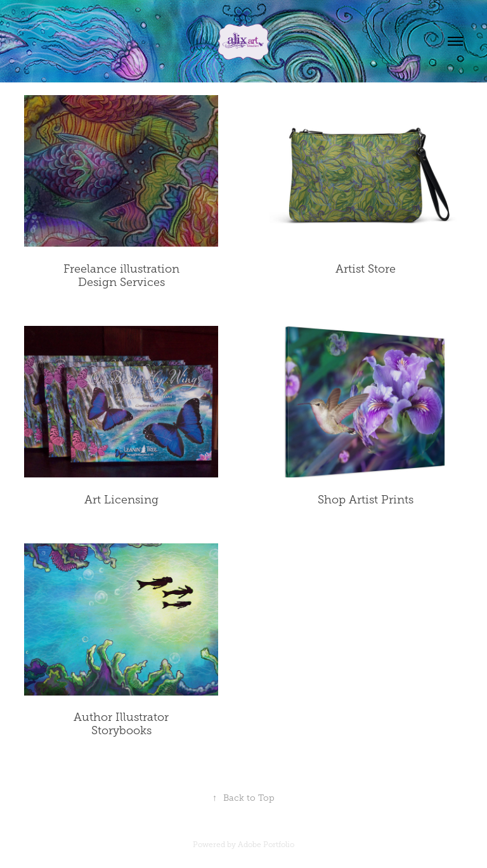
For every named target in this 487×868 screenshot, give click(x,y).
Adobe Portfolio (266, 845)
